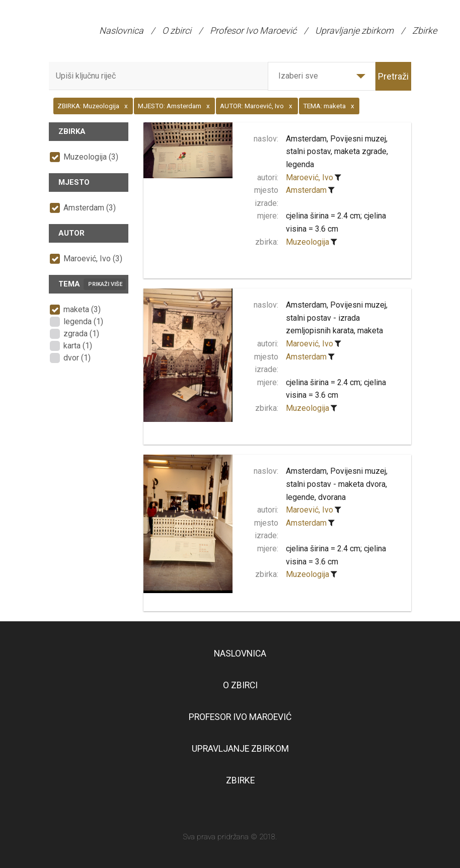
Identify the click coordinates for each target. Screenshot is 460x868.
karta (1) (78, 346)
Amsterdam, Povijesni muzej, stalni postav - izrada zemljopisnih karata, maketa (337, 318)
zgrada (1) (81, 334)
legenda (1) (83, 321)
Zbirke (425, 30)
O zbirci (177, 30)
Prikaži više (105, 284)
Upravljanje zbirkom (354, 30)
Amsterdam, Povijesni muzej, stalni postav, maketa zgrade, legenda (337, 152)
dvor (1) (77, 358)
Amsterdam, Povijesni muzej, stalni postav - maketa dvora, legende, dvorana (337, 484)
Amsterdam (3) (90, 208)
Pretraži (393, 76)
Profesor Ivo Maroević (253, 30)
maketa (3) (82, 309)
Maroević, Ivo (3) (93, 259)
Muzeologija (308, 242)
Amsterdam (306, 190)
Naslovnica (121, 30)
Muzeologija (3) (91, 157)
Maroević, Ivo (310, 177)
